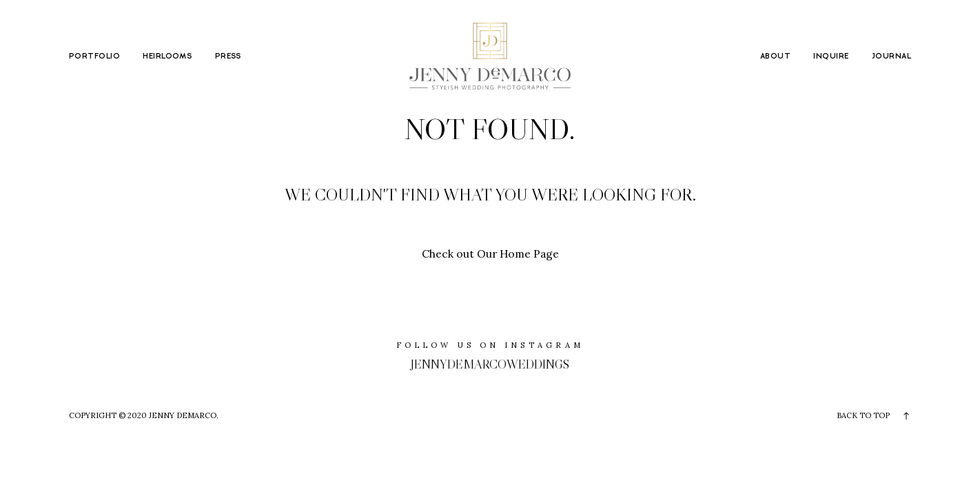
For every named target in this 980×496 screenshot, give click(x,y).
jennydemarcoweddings (490, 364)
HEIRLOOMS (167, 56)
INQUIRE (831, 56)
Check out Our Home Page (490, 254)
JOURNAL (891, 56)
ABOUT (775, 56)
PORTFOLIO (94, 56)
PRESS (228, 56)
